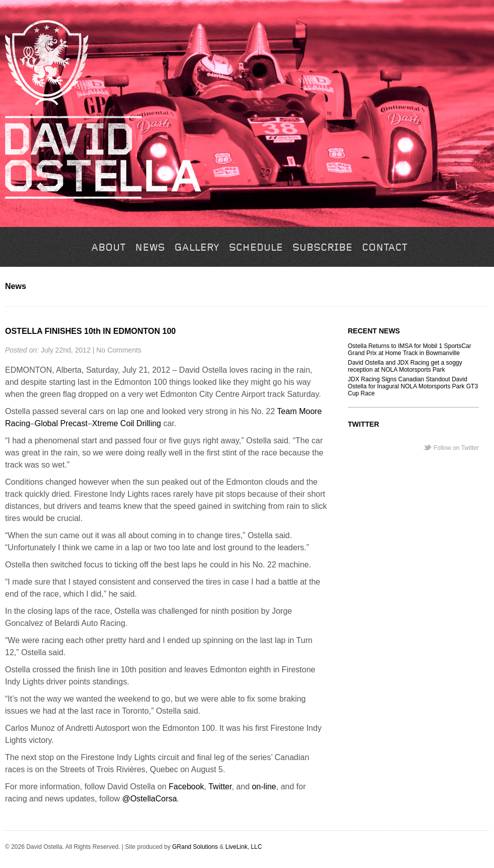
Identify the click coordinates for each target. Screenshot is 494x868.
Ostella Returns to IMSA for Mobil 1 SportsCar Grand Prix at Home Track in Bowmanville (410, 350)
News (150, 248)
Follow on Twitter (456, 448)
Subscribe (322, 248)
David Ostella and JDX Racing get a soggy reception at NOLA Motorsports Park (405, 366)
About (108, 248)
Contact (385, 248)
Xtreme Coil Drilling (127, 423)
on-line (264, 787)
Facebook (187, 787)
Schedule (256, 248)
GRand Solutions (195, 847)
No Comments (119, 350)
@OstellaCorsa (149, 799)
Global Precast (61, 423)
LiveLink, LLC (244, 847)
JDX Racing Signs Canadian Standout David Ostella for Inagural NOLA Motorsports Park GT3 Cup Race (413, 386)
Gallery (197, 248)
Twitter (220, 787)
